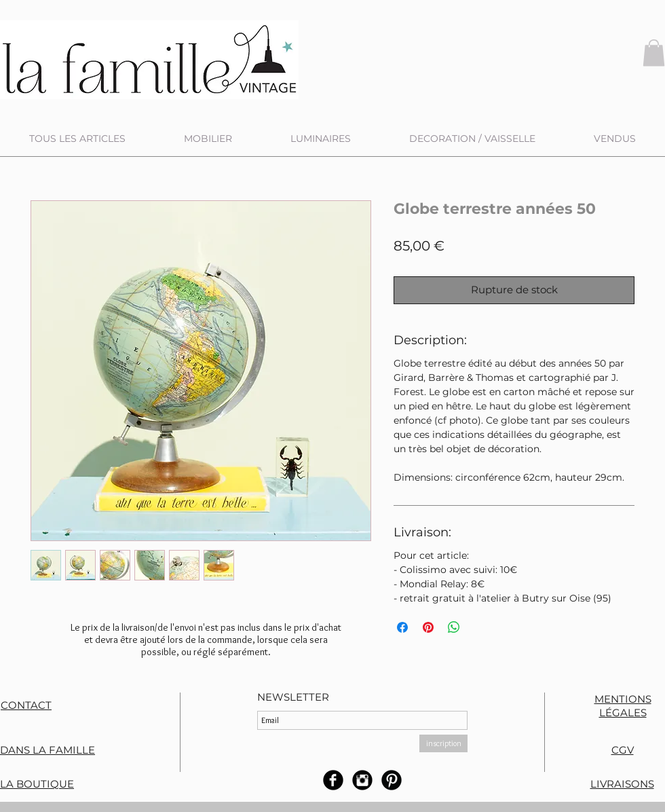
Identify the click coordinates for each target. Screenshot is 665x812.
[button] (654, 53)
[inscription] (443, 743)
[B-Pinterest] (392, 780)
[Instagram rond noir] (362, 780)
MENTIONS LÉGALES (623, 706)
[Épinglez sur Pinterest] (428, 627)
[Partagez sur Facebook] (402, 627)
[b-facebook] (333, 780)
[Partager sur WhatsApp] (454, 627)
